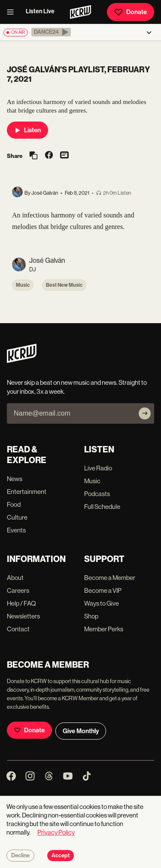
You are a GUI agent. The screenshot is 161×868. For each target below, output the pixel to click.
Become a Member (110, 578)
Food (14, 504)
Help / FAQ (21, 603)
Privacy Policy (56, 832)
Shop (91, 616)
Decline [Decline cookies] (20, 856)
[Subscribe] (145, 413)
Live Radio (98, 468)
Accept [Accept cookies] (61, 856)
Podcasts (97, 494)
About (15, 578)
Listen (27, 130)
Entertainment (27, 492)
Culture (17, 517)
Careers (18, 590)
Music (23, 285)
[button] (51, 32)
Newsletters (23, 616)
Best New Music (64, 285)
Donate (131, 12)
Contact (18, 629)
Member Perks (104, 629)
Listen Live (40, 11)
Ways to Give (102, 603)
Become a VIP (103, 590)
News (15, 479)
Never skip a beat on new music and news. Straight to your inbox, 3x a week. (77, 387)
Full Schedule (102, 507)
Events (16, 530)
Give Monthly (81, 731)
